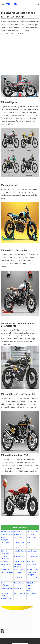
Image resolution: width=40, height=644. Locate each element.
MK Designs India (19, 593)
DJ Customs (18, 588)
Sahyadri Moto (18, 534)
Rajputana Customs (7, 531)
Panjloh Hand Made (33, 578)
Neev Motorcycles (32, 556)
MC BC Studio (6, 564)
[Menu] (3, 4)
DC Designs (18, 573)
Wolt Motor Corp (19, 578)
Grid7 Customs (32, 538)
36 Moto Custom (19, 561)
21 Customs (5, 561)
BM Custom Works (7, 573)
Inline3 (29, 543)
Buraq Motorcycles (7, 588)
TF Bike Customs (32, 593)
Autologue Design (7, 534)
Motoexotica (31, 561)
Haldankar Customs (20, 551)
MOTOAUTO (13, 4)
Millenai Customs (6, 599)
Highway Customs (33, 570)
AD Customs (31, 534)
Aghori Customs (19, 583)
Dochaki (4, 546)
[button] (38, 4)
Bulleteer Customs (33, 531)
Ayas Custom (5, 570)
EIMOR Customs (19, 543)
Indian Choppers (32, 551)
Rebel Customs (6, 543)
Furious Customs (32, 564)
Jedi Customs (18, 538)
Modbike (30, 546)
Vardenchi (17, 531)
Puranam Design (19, 570)
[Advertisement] (20, 55)
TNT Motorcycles (19, 556)
